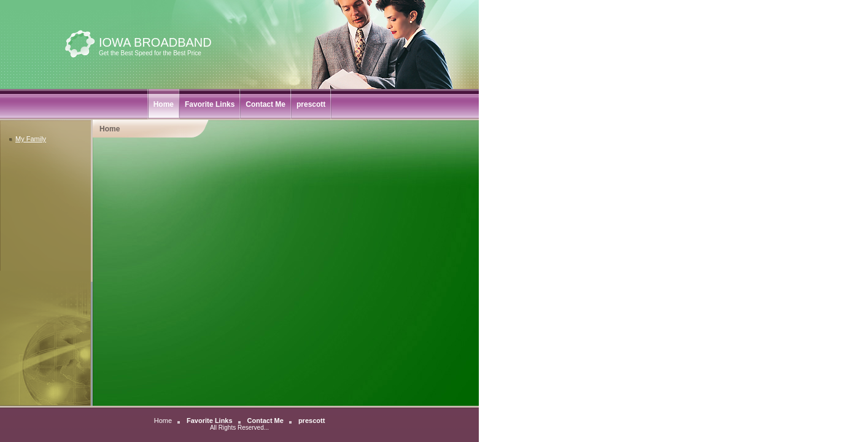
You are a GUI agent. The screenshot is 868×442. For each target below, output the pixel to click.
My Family (28, 139)
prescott (311, 104)
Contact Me (265, 104)
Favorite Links (210, 104)
